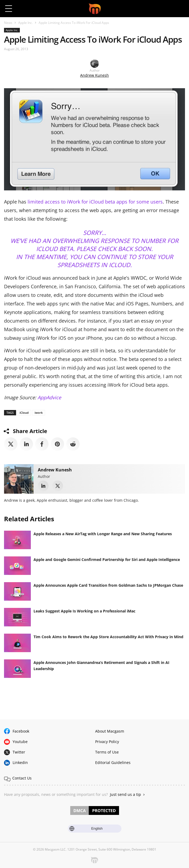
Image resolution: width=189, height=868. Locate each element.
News (8, 23)
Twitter (19, 752)
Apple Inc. (25, 23)
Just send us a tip (125, 794)
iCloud (24, 413)
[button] (180, 9)
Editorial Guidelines (113, 762)
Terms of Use (107, 752)
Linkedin (20, 762)
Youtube (20, 742)
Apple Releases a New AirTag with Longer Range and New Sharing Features (103, 534)
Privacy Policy (107, 742)
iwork (39, 413)
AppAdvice (49, 397)
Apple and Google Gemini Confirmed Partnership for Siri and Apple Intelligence (107, 559)
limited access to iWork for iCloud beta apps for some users (95, 202)
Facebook (21, 731)
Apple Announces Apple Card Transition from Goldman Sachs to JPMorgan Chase (108, 585)
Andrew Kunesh (94, 75)
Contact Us (22, 778)
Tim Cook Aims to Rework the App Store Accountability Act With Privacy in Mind (108, 637)
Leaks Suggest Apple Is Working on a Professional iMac (84, 611)
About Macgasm (110, 731)
